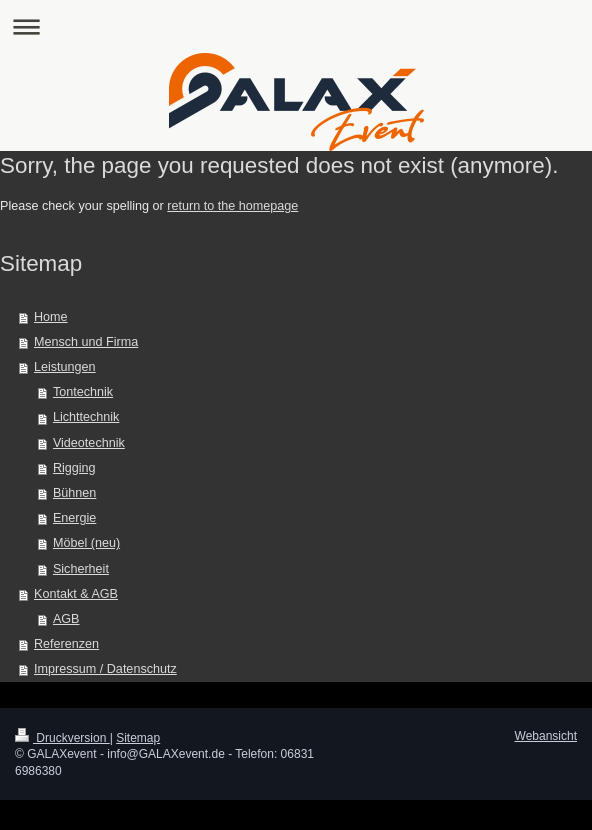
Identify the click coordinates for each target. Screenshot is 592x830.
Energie (74, 518)
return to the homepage (232, 206)
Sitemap (138, 738)
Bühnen (74, 493)
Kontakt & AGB (76, 594)
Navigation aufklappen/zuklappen (296, 26)
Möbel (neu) (86, 543)
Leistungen (65, 367)
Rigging (74, 468)
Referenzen (66, 644)
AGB (66, 619)
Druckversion (62, 738)
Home (51, 317)
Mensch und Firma (86, 342)
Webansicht (546, 736)
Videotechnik (89, 443)
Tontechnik (83, 392)
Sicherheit (81, 569)
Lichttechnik (86, 417)
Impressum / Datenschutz (105, 669)
